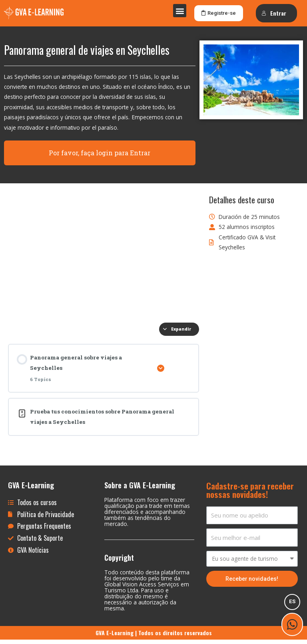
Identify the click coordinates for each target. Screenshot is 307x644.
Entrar (274, 13)
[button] (180, 11)
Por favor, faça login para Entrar (100, 157)
